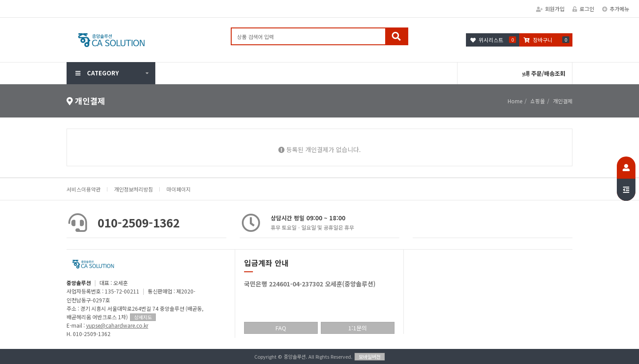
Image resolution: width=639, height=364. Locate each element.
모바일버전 (370, 356)
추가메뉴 (616, 9)
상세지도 (143, 317)
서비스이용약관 (84, 189)
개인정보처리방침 (134, 189)
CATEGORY (97, 73)
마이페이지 (179, 189)
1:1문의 (358, 328)
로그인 (583, 9)
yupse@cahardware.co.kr (117, 325)
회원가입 (550, 9)
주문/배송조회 (544, 73)
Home (515, 101)
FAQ (281, 328)
